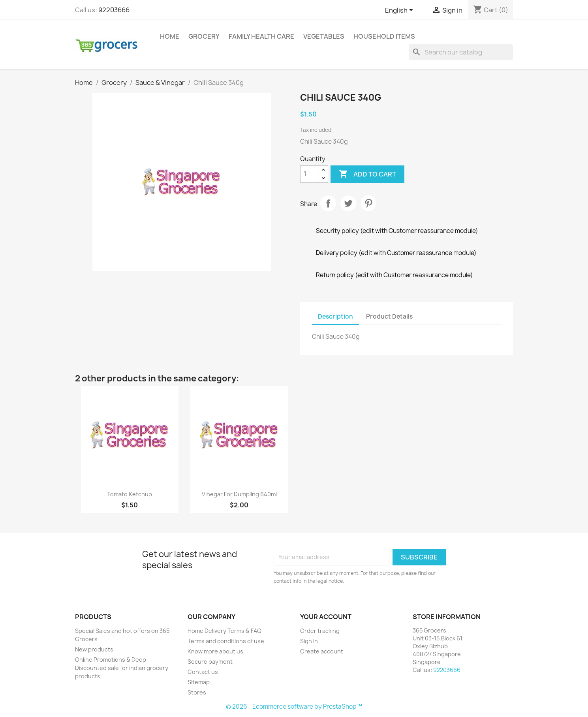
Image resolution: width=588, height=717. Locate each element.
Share (328, 203)
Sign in (309, 641)
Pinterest (368, 203)
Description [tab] (335, 316)
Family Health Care (261, 36)
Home (170, 36)
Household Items (384, 36)
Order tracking (320, 631)
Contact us (203, 672)
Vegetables (324, 36)
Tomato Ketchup (130, 494)
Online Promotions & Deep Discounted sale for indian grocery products (122, 668)
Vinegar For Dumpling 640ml (239, 494)
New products (94, 649)
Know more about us (215, 651)
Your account (326, 617)
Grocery (204, 36)
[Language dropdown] (400, 11)
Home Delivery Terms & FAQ (224, 631)
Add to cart (367, 174)
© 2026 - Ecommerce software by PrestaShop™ (294, 707)
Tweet (348, 203)
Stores (197, 692)
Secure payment (210, 662)
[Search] (461, 52)
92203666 (114, 10)
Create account (322, 651)
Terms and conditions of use (226, 641)
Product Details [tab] (389, 316)
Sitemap (199, 682)
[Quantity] (310, 174)
